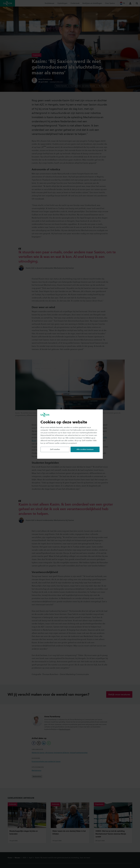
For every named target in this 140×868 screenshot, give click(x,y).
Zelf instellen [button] (55, 449)
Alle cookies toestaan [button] (85, 449)
